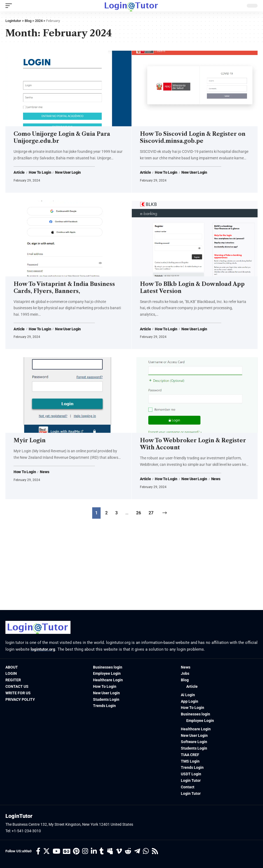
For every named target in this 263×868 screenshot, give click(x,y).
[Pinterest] (76, 851)
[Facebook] (38, 851)
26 (139, 513)
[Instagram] (85, 851)
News (44, 472)
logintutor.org (43, 649)
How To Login (40, 173)
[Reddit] (128, 851)
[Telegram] (137, 851)
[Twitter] (46, 851)
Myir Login (30, 440)
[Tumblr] (102, 851)
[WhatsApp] (146, 851)
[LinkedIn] (94, 851)
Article (19, 173)
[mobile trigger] (10, 6)
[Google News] (67, 851)
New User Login (68, 173)
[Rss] (155, 851)
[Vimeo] (119, 851)
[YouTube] (56, 851)
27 (151, 513)
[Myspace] (110, 851)
